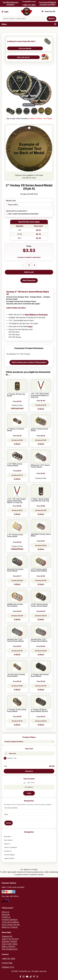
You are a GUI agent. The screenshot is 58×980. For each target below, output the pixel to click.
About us (5, 912)
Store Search (8, 840)
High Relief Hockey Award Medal (41, 535)
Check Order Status (10, 944)
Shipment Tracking (9, 941)
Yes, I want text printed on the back (23, 214)
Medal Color (11, 201)
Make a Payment (8, 946)
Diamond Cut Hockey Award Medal (15, 570)
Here (30, 327)
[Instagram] (24, 977)
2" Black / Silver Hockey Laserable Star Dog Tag (40, 500)
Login (29, 793)
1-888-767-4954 (29, 5)
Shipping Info (7, 936)
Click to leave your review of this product (29, 362)
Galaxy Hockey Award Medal (39, 430)
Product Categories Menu (14, 742)
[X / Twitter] (37, 977)
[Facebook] (20, 977)
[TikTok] (31, 977)
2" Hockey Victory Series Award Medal (17, 711)
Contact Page (7, 963)
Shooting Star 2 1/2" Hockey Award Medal (39, 640)
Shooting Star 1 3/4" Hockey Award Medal (15, 640)
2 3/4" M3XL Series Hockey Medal (15, 465)
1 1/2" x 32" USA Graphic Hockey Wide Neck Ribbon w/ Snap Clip (17, 501)
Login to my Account (10, 939)
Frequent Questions (10, 919)
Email (6, 814)
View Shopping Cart (10, 949)
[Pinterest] (34, 977)
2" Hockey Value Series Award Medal (40, 675)
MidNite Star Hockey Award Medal (15, 605)
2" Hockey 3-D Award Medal (16, 430)
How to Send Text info (11, 925)
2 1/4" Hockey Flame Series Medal (15, 536)
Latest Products (9, 858)
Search (52, 19)
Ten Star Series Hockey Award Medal (16, 675)
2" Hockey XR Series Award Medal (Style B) (39, 711)
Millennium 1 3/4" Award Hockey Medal (40, 466)
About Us (7, 844)
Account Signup (9, 855)
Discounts (6, 914)
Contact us (6, 917)
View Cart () (50, 12)
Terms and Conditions (10, 922)
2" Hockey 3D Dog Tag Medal (16, 395)
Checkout (29, 771)
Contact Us (8, 851)
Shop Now (7, 836)
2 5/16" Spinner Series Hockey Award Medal (39, 605)
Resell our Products (10, 927)
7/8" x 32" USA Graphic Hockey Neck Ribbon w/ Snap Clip (40, 395)
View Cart (12, 753)
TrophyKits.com (29, 2)
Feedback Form (8, 967)
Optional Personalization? (17, 211)
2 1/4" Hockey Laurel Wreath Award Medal (39, 570)
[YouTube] (27, 977)
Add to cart (29, 272)
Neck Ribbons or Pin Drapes (36, 315)
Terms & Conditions (11, 847)
